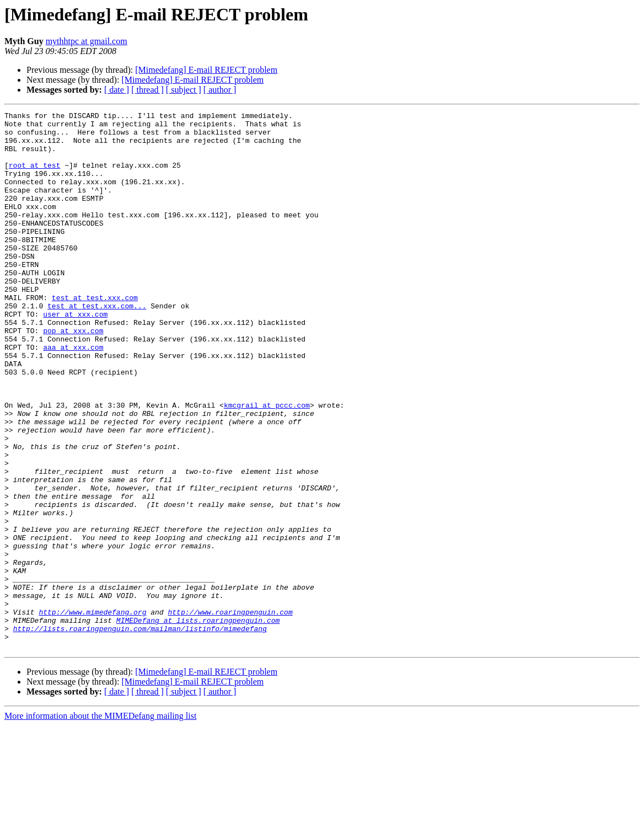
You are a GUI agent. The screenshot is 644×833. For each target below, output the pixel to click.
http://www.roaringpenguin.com (230, 713)
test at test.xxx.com (95, 335)
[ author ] (220, 90)
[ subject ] (184, 90)
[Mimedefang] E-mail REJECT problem (206, 70)
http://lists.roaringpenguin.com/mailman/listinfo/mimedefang (140, 733)
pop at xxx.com (73, 375)
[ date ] (117, 90)
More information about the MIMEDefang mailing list (100, 823)
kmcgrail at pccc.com (267, 464)
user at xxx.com (75, 355)
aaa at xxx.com (73, 395)
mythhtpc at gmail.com (87, 41)
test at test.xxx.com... (97, 345)
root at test (35, 177)
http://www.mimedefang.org (92, 713)
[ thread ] (147, 90)
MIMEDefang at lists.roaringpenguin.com (198, 723)
